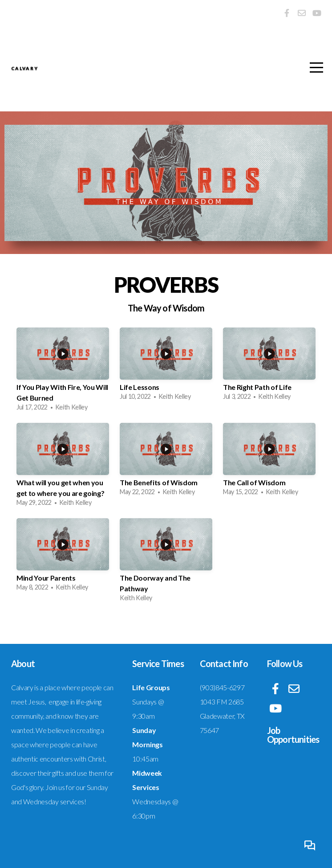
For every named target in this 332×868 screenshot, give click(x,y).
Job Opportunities (293, 735)
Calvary (87, 69)
